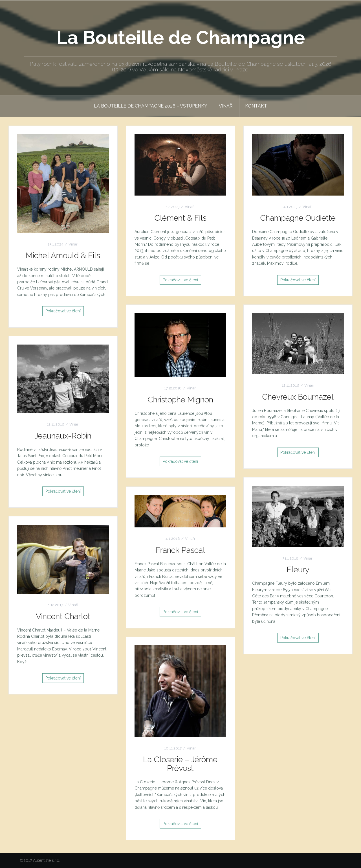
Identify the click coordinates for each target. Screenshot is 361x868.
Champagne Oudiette (298, 218)
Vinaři (226, 106)
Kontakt (256, 106)
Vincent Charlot (63, 616)
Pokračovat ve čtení (63, 311)
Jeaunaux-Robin (63, 436)
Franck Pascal (180, 550)
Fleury (298, 570)
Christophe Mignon (180, 400)
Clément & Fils (180, 218)
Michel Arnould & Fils (63, 256)
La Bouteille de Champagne (181, 37)
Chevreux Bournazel (298, 397)
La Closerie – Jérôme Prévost (180, 764)
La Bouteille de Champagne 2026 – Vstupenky (151, 106)
